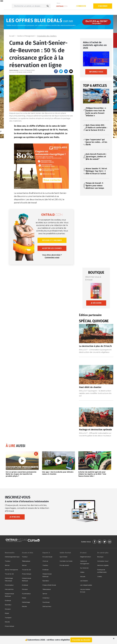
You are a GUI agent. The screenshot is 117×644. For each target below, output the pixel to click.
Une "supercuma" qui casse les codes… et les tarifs (97, 142)
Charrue (45, 561)
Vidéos (82, 572)
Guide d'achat (65, 553)
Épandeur (8, 605)
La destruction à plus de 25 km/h (95, 346)
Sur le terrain (84, 568)
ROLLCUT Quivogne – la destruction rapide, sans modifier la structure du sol (95, 393)
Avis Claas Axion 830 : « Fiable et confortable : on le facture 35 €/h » (97, 128)
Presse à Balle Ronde (49, 585)
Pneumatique (9, 626)
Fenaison (8, 609)
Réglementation (86, 557)
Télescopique (26, 561)
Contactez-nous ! (103, 561)
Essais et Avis (28, 553)
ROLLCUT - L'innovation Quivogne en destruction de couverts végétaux (95, 351)
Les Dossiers (84, 581)
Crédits (100, 576)
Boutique (100, 557)
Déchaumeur (47, 606)
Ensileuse (8, 600)
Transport (8, 618)
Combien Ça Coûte (66, 561)
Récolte (7, 622)
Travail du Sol (9, 574)
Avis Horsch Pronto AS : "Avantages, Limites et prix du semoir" (96, 157)
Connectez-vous (52, 257)
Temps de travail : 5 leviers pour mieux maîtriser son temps (95, 186)
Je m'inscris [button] (15, 517)
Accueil (12, 36)
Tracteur (8, 561)
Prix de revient (64, 565)
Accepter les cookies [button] (52, 248)
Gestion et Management (26, 36)
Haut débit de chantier (90, 387)
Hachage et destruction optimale (95, 430)
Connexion (81, 6)
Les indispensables (86, 585)
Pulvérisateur (9, 585)
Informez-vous (96, 72)
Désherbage (26, 602)
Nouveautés (10, 553)
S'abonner (103, 6)
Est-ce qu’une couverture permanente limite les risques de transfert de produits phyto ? (21, 474)
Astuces (83, 576)
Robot (7, 613)
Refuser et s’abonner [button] (52, 240)
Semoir (7, 565)
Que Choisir (64, 557)
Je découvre (96, 303)
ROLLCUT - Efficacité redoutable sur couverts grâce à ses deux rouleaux (95, 434)
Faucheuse (46, 602)
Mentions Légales (103, 565)
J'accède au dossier (81, 640)
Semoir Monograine (11, 570)
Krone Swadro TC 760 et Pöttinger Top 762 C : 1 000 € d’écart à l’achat (96, 171)
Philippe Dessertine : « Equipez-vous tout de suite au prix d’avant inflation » (96, 112)
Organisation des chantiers (47, 36)
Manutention (9, 589)
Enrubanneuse (47, 557)
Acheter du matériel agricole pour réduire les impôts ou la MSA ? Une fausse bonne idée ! (92, 474)
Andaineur (46, 598)
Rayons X (46, 553)
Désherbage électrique (12, 557)
